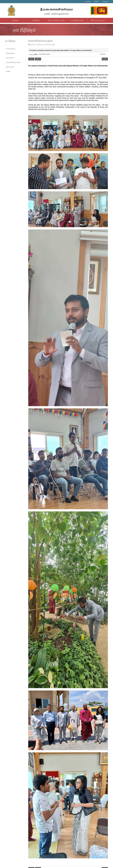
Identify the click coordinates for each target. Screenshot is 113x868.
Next (38, 59)
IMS (51, 864)
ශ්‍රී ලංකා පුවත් (10, 67)
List (105, 59)
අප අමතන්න (10, 58)
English (88, 2)
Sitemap (105, 2)
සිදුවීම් (8, 71)
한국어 (97, 2)
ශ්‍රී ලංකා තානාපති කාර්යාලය (56, 9)
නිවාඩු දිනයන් (10, 53)
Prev (31, 59)
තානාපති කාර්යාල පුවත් (13, 62)
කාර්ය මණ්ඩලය (11, 49)
